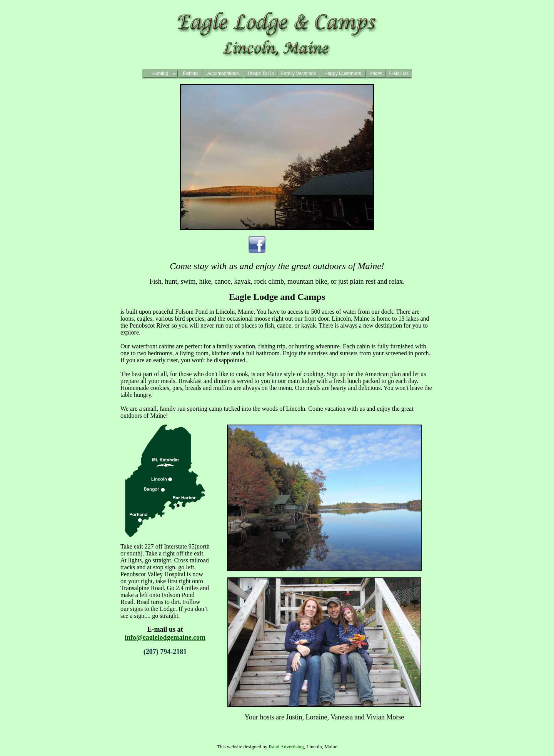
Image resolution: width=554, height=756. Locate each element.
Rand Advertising (286, 747)
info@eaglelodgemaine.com (165, 637)
